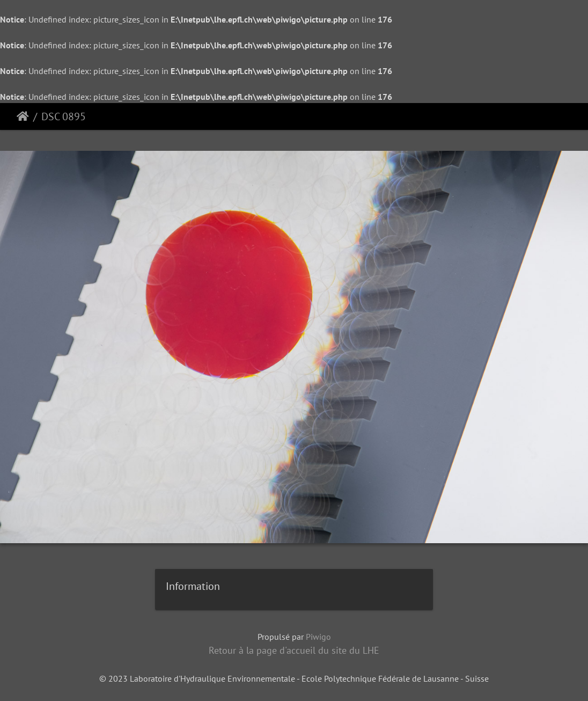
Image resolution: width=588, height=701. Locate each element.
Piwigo (318, 637)
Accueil (23, 116)
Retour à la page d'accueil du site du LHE (294, 650)
